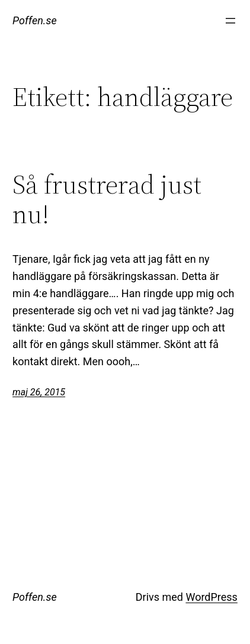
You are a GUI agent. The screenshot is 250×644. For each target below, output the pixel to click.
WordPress (211, 597)
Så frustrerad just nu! (107, 200)
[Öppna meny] (230, 21)
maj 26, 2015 (39, 392)
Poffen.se (35, 20)
